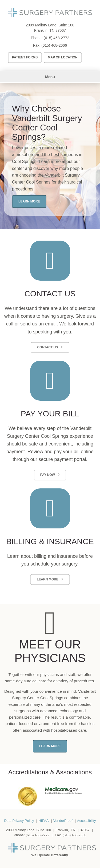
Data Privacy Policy (19, 821)
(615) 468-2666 (54, 45)
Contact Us (47, 347)
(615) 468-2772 (57, 38)
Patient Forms (25, 57)
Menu (50, 77)
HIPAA (43, 821)
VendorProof (63, 821)
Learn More (29, 201)
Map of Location (63, 57)
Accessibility (87, 821)
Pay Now (48, 475)
